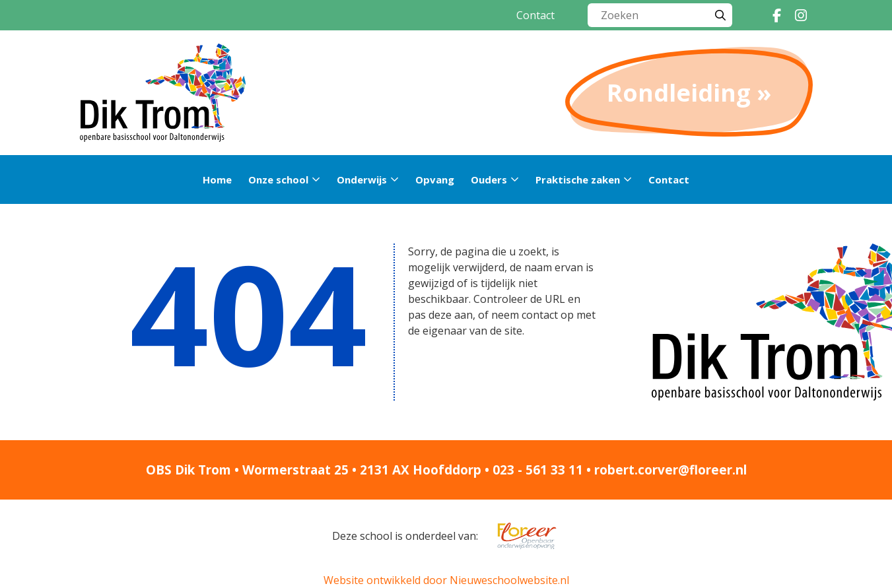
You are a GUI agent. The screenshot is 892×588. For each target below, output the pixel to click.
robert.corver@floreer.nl (670, 470)
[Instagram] (801, 15)
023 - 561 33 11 (538, 470)
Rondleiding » (689, 93)
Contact (535, 15)
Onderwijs (362, 180)
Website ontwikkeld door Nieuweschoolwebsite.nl (446, 580)
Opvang (435, 180)
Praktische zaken (578, 180)
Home (217, 180)
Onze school (278, 180)
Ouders (489, 180)
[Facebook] (777, 15)
